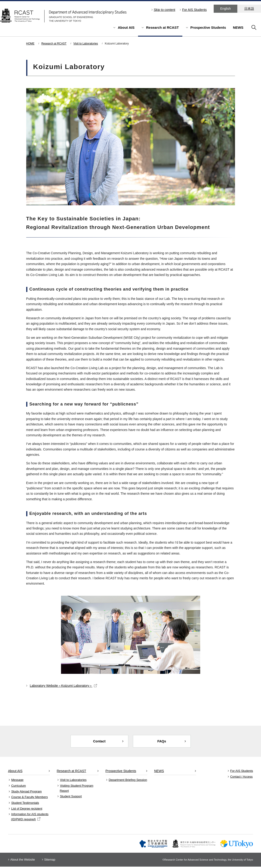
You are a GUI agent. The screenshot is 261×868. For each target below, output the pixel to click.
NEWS (238, 27)
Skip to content (165, 10)
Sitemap (50, 861)
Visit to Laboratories (86, 44)
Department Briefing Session (128, 781)
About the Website (23, 861)
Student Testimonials (25, 804)
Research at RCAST (163, 27)
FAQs (162, 742)
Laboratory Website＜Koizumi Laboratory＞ (64, 686)
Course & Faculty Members (29, 798)
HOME (30, 44)
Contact (99, 742)
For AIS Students (194, 10)
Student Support (71, 798)
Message (17, 781)
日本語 (249, 9)
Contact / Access (241, 778)
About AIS (126, 27)
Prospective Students (208, 27)
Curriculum (18, 787)
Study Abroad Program (26, 793)
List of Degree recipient (27, 810)
